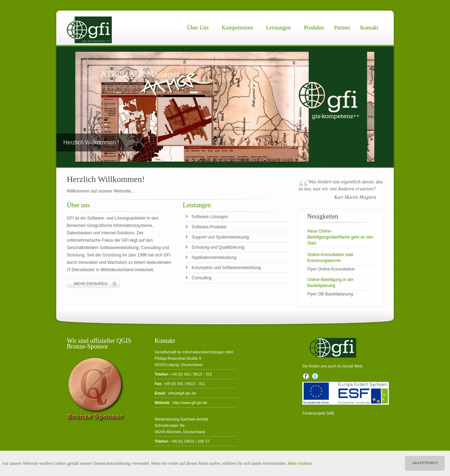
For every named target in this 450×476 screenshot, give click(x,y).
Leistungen (278, 28)
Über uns (198, 28)
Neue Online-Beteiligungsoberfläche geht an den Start (340, 237)
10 (254, 160)
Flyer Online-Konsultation (331, 269)
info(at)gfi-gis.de (182, 393)
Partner (342, 28)
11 (260, 160)
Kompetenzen (237, 28)
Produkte (314, 28)
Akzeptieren (425, 463)
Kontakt (369, 28)
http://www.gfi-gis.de (190, 403)
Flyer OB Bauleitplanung (330, 294)
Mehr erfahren (300, 463)
